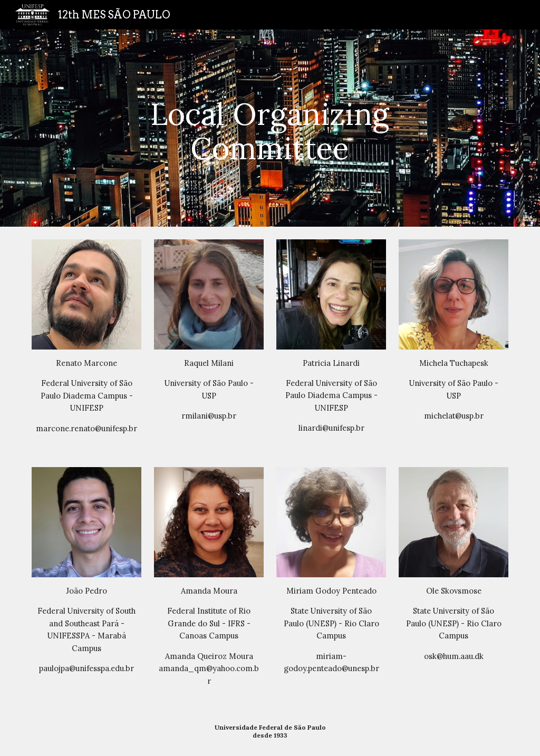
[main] (270, 128)
